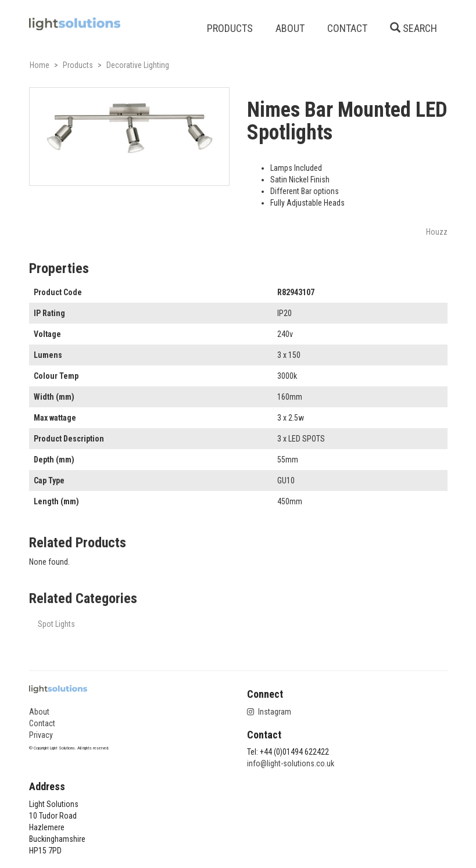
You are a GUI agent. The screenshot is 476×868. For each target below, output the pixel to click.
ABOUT (290, 28)
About (39, 712)
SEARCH (414, 28)
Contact (42, 723)
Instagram (269, 712)
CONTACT (347, 28)
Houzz (437, 232)
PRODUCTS (230, 28)
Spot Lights (56, 624)
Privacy (41, 735)
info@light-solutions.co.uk (291, 763)
